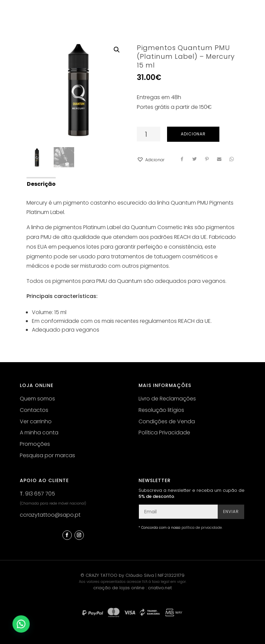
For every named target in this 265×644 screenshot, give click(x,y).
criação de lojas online (119, 588)
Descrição (41, 184)
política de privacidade (202, 528)
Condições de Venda (167, 421)
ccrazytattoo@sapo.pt (50, 515)
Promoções (35, 444)
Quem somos (37, 399)
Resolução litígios (161, 410)
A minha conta (39, 433)
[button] (151, 160)
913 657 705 (40, 494)
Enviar (231, 511)
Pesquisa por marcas (47, 455)
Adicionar (193, 134)
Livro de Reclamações (167, 399)
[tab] (41, 183)
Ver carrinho (36, 421)
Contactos (34, 410)
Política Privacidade (164, 433)
